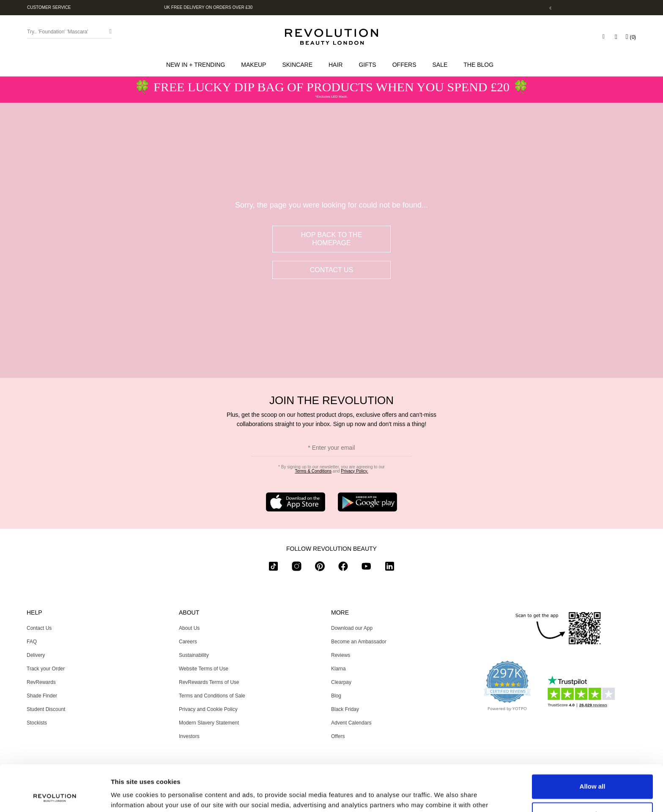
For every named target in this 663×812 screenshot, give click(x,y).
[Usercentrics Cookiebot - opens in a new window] (55, 796)
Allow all (593, 743)
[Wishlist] (616, 37)
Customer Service (49, 7)
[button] (197, 65)
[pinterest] (320, 568)
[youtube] (366, 568)
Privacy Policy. (354, 471)
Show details (130, 795)
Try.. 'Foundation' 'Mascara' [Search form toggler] (58, 32)
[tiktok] (273, 568)
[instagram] (297, 568)
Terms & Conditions (313, 471)
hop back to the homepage (332, 239)
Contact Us (332, 270)
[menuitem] (197, 65)
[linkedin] (390, 568)
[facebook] (343, 568)
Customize (593, 771)
